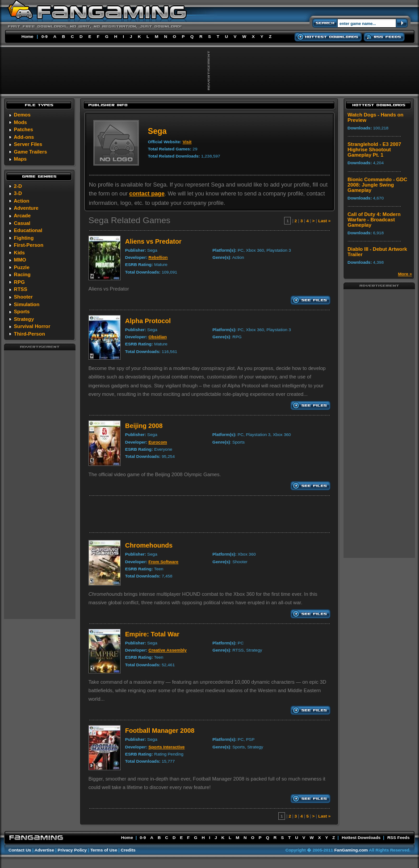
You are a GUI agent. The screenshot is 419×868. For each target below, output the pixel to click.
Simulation (27, 304)
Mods (20, 122)
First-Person (29, 245)
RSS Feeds (398, 837)
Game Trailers (30, 152)
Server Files (28, 144)
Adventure (26, 208)
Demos (22, 115)
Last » (324, 221)
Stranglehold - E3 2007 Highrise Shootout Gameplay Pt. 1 (374, 150)
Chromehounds (149, 545)
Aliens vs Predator (153, 241)
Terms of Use (104, 850)
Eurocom (158, 442)
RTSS (21, 289)
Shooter (23, 297)
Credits (128, 850)
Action (22, 201)
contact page (147, 193)
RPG (19, 282)
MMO (20, 260)
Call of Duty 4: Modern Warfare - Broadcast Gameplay (374, 220)
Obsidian (157, 337)
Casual (22, 223)
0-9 (45, 36)
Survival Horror (32, 326)
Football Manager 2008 (160, 731)
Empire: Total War (152, 634)
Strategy (24, 319)
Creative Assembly (168, 650)
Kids (19, 253)
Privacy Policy (72, 850)
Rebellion (158, 257)
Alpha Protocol (148, 321)
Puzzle (22, 267)
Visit (187, 142)
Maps (20, 159)
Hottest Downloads (361, 837)
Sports (22, 311)
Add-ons (24, 137)
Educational (28, 230)
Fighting (24, 238)
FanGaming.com (351, 850)
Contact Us (20, 850)
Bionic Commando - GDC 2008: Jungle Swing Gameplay (377, 185)
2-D (18, 186)
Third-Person (29, 334)
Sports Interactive (166, 747)
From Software (163, 562)
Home (27, 36)
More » (405, 274)
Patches (23, 129)
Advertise (44, 850)
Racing (22, 274)
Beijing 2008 (144, 426)
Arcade (22, 216)
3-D (18, 193)
